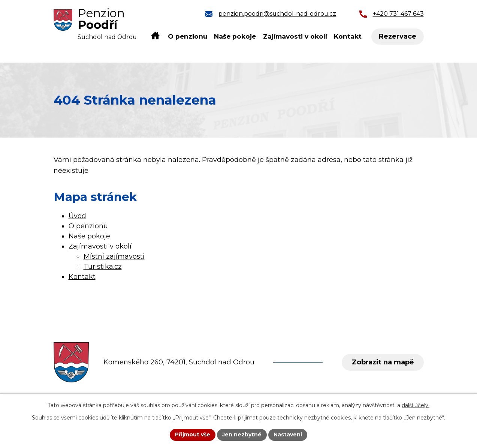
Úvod (155, 36)
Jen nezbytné (242, 435)
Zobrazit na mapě (383, 362)
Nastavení (288, 435)
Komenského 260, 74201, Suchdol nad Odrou (179, 362)
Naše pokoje (235, 36)
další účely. (416, 405)
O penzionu (188, 36)
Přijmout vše (193, 435)
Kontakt (348, 36)
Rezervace (398, 36)
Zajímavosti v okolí (295, 36)
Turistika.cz (103, 267)
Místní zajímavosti (114, 256)
